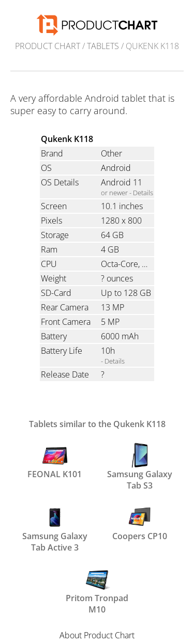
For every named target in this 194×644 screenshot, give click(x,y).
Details (143, 193)
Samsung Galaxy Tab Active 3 (55, 528)
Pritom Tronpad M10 (97, 590)
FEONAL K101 (55, 461)
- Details (113, 361)
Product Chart (48, 46)
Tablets (103, 46)
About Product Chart (97, 635)
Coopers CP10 (140, 523)
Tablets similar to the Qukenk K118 (97, 424)
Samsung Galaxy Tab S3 (140, 466)
